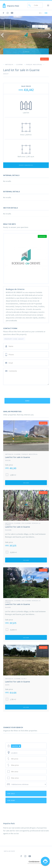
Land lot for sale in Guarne (18, 457)
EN (46, 13)
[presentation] (23, 392)
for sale (11, 794)
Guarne (20, 64)
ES (40, 13)
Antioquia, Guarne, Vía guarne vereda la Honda (23, 523)
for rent (11, 801)
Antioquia (9, 64)
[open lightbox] (26, 35)
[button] (48, 5)
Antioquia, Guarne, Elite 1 (16, 679)
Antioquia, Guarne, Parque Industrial (21, 454)
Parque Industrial (34, 64)
